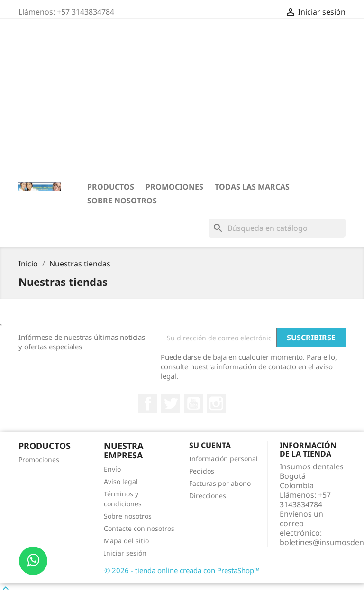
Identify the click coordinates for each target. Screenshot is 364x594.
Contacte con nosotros (139, 528)
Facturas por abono (220, 483)
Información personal (223, 459)
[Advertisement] (182, 100)
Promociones (174, 187)
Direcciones (208, 496)
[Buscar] (277, 228)
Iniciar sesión (125, 553)
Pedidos (202, 471)
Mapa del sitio (126, 541)
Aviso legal (121, 481)
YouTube (193, 403)
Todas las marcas (252, 187)
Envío (112, 469)
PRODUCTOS (111, 187)
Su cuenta (210, 445)
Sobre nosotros (122, 201)
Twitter (171, 403)
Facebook (148, 403)
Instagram (216, 403)
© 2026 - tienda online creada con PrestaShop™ (182, 570)
